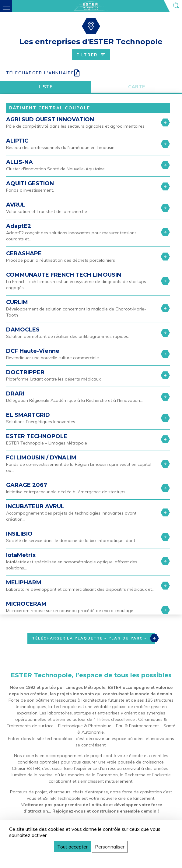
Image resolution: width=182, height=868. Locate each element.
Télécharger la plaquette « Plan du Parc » (93, 638)
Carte (136, 87)
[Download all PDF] (91, 73)
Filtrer (91, 55)
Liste (45, 87)
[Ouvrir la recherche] (176, 6)
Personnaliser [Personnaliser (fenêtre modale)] (110, 847)
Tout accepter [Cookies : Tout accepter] (72, 847)
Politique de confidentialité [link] (38, 858)
